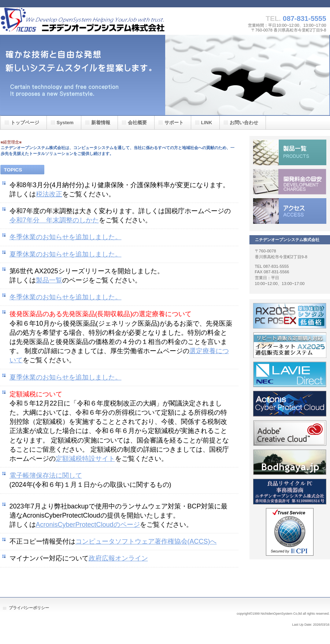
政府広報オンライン (118, 558)
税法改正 (49, 194)
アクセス (290, 211)
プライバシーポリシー (29, 608)
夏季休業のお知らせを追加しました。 (66, 254)
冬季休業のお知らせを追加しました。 (66, 237)
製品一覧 (49, 280)
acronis (290, 404)
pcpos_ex (290, 316)
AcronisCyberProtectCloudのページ (88, 525)
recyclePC (290, 492)
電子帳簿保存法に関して (46, 475)
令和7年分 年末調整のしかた (54, 220)
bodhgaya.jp (290, 462)
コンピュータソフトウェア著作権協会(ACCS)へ (146, 541)
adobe (290, 433)
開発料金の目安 (290, 182)
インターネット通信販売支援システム (290, 345)
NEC (290, 374)
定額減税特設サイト (85, 459)
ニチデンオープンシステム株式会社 (83, 21)
